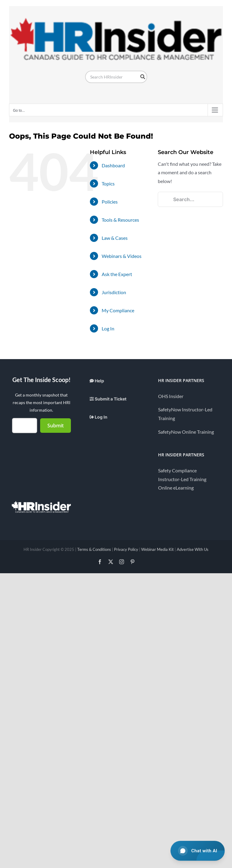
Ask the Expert (117, 274)
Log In (108, 328)
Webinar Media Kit (157, 549)
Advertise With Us (193, 549)
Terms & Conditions (94, 549)
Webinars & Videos (122, 256)
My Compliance (118, 310)
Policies (110, 202)
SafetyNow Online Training (186, 432)
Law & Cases (115, 238)
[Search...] (190, 199)
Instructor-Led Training (182, 479)
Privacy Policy (126, 549)
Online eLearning (176, 488)
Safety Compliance (177, 470)
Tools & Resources (120, 220)
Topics (108, 183)
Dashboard (113, 165)
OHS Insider (171, 396)
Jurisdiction (114, 292)
